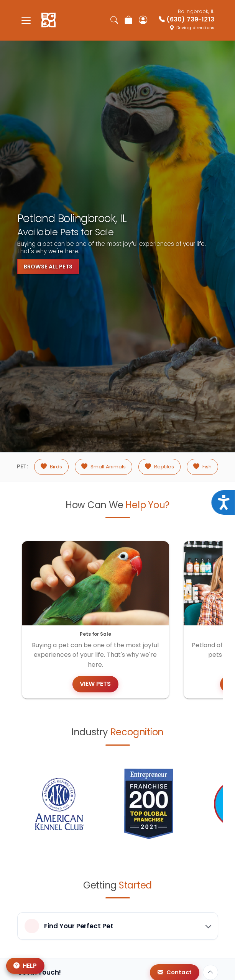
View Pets (95, 684)
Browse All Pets (48, 267)
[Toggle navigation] (26, 20)
